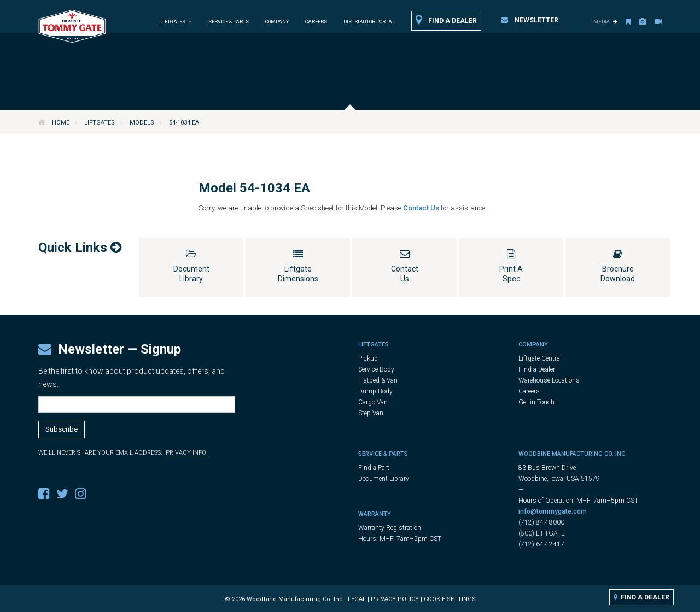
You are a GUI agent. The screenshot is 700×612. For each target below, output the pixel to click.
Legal (357, 599)
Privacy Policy (395, 599)
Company (277, 22)
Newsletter (530, 20)
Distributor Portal (369, 22)
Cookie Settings (450, 599)
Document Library (384, 479)
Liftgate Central (540, 358)
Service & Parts (229, 22)
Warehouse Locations (549, 380)
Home (61, 123)
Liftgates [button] (176, 22)
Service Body (376, 369)
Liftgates (100, 123)
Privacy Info (186, 453)
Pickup (368, 358)
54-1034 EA (184, 123)
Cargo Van (373, 402)
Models (142, 123)
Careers (316, 22)
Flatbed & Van (378, 380)
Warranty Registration (390, 528)
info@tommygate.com (553, 511)
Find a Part (374, 468)
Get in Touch (536, 402)
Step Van (371, 413)
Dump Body (375, 391)
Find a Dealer (446, 20)
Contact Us (422, 208)
